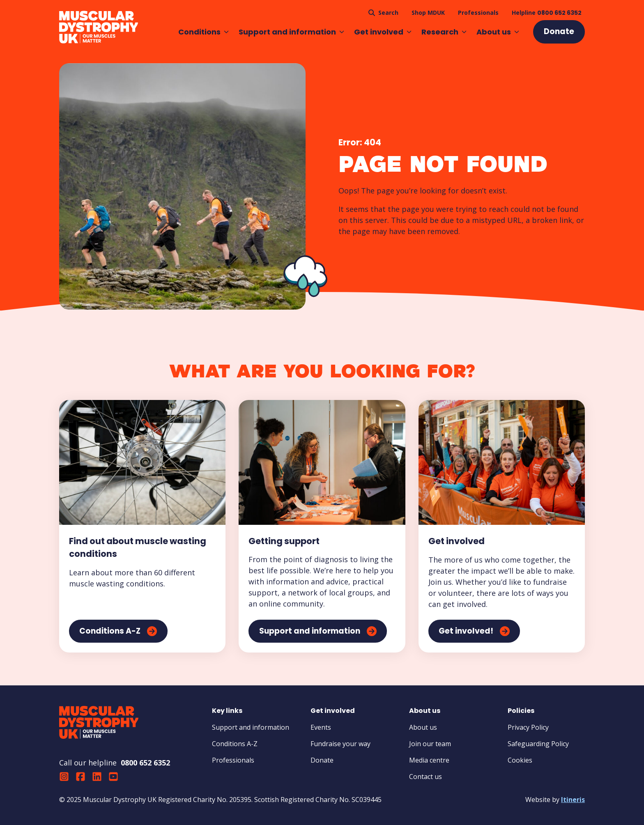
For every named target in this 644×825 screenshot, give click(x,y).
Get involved (383, 32)
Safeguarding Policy (538, 744)
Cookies (520, 760)
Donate (322, 760)
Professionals (233, 760)
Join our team (430, 744)
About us (498, 32)
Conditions (204, 32)
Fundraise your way (340, 744)
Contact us (425, 777)
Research (444, 32)
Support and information (291, 32)
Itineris (573, 800)
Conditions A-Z (235, 744)
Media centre (429, 760)
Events (321, 727)
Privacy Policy (528, 727)
